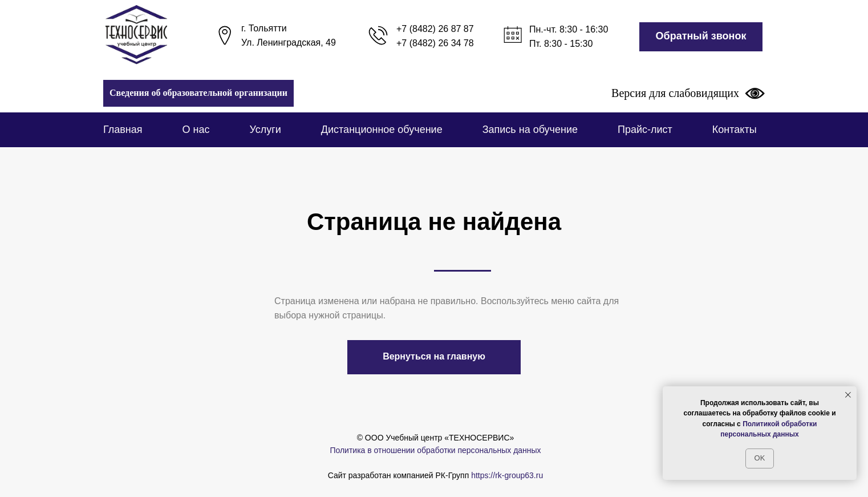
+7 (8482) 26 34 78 (435, 43)
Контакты (735, 130)
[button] (701, 37)
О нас (196, 130)
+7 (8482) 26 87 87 (435, 29)
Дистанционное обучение (382, 130)
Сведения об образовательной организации (198, 93)
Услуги (265, 130)
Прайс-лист (645, 130)
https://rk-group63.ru (507, 475)
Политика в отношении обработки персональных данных (435, 450)
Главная (123, 130)
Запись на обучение (530, 130)
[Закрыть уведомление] (848, 395)
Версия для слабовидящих (688, 93)
